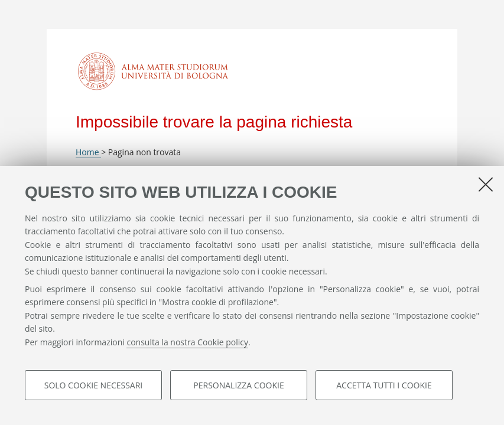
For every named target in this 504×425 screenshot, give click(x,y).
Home (88, 152)
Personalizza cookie (238, 385)
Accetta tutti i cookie (384, 385)
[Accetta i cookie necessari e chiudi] (486, 184)
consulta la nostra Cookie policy (187, 342)
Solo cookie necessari (94, 385)
